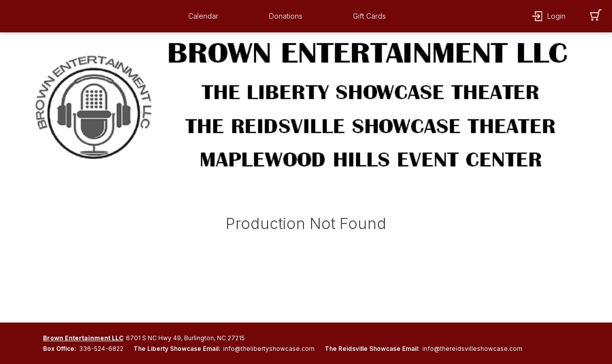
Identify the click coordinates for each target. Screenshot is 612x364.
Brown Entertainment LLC (83, 338)
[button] (206, 16)
